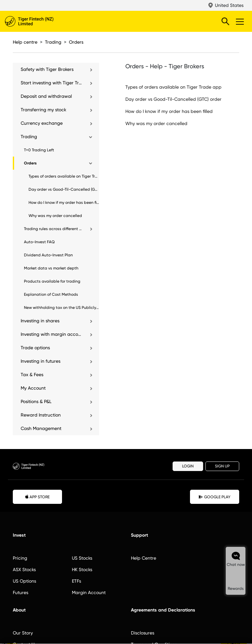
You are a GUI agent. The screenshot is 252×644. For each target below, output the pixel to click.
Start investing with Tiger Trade (52, 83)
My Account (33, 388)
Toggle (239, 21)
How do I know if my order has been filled (64, 203)
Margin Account (89, 592)
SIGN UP (222, 466)
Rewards (236, 589)
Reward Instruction (41, 415)
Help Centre (144, 558)
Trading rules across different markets (53, 229)
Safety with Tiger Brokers (47, 69)
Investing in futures (41, 361)
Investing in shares (40, 321)
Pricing (20, 558)
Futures (21, 592)
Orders (76, 42)
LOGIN (188, 466)
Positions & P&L (36, 401)
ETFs (76, 581)
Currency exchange (42, 123)
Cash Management (41, 428)
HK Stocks (82, 569)
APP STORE (38, 497)
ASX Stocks (24, 569)
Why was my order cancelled (55, 216)
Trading (53, 42)
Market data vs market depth (51, 268)
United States (229, 5)
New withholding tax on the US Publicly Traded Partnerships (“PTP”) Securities (62, 308)
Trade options (35, 348)
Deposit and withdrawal (46, 96)
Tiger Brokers (43, 21)
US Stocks (82, 558)
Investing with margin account (52, 334)
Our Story (23, 633)
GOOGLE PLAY (215, 497)
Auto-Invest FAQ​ (39, 242)
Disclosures (143, 633)
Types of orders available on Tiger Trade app (64, 176)
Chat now (236, 565)
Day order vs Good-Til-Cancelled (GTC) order (64, 189)
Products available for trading (52, 281)
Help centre (25, 42)
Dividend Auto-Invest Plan (48, 255)
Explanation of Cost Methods (51, 294)
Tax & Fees (32, 375)
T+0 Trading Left (39, 150)
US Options (24, 581)
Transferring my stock (43, 110)
